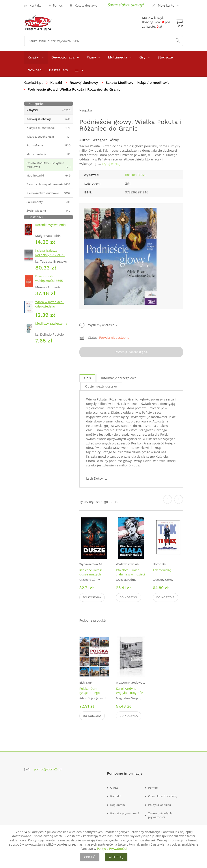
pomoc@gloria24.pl (48, 769)
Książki (33, 57)
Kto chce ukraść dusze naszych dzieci (91, 574)
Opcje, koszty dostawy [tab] (101, 386)
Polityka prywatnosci (124, 814)
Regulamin (117, 805)
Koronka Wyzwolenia (50, 225)
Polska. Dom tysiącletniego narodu (90, 693)
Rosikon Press (135, 175)
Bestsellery (58, 70)
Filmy (91, 57)
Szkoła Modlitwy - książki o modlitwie (140, 83)
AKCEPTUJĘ (116, 857)
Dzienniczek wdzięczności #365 (49, 278)
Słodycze (165, 57)
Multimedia (118, 57)
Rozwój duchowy (85, 83)
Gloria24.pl (34, 83)
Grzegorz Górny (105, 140)
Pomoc (153, 788)
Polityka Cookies (159, 805)
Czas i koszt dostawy (163, 796)
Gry (142, 57)
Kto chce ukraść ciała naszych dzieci (131, 572)
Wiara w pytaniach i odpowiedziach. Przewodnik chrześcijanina (50, 308)
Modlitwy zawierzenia (51, 323)
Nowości (35, 70)
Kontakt (116, 796)
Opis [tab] (87, 378)
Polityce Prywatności (112, 849)
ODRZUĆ (90, 857)
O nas (114, 788)
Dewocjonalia (63, 57)
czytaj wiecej (111, 164)
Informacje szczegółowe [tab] (119, 378)
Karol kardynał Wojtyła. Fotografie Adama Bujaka (130, 693)
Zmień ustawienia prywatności (160, 815)
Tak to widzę (162, 570)
